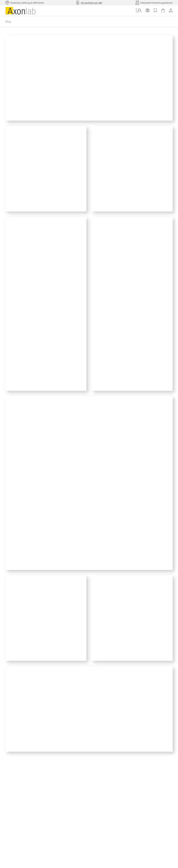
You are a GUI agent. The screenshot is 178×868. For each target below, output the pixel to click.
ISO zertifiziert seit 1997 (92, 3)
